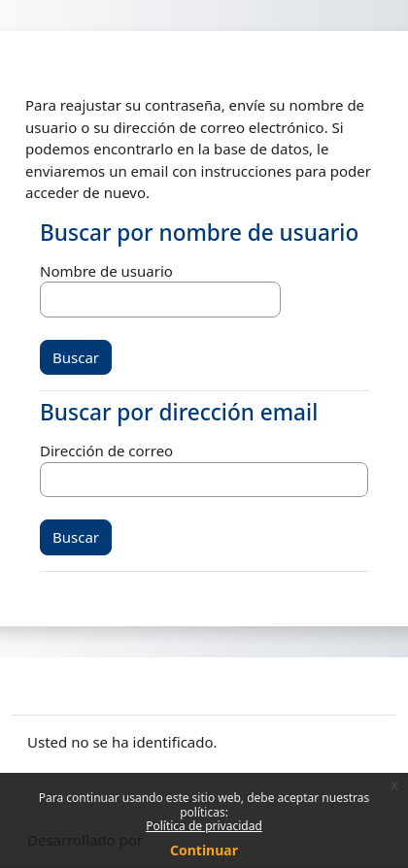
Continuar (204, 850)
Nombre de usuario (106, 271)
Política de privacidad (204, 826)
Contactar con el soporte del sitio (164, 684)
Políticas (55, 764)
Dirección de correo (106, 451)
